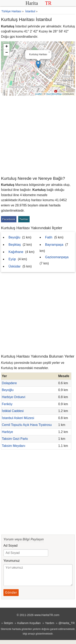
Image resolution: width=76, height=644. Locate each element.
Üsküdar (15, 266)
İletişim (8, 627)
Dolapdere (9, 383)
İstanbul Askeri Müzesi (18, 418)
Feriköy (7, 404)
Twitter (24, 219)
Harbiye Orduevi (14, 397)
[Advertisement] (38, 136)
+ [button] (7, 47)
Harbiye (7, 432)
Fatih (49, 237)
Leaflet (39, 94)
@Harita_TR (66, 627)
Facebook (9, 219)
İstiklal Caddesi (13, 411)
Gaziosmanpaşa (57, 257)
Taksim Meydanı (14, 446)
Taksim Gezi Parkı (15, 439)
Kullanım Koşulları (29, 627)
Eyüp (12, 259)
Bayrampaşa (54, 245)
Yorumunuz (12, 561)
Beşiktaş (15, 245)
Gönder (11, 597)
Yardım (50, 627)
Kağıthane (16, 252)
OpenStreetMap (54, 94)
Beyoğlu (14, 237)
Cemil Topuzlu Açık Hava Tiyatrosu (27, 425)
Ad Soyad (10, 546)
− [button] (7, 53)
